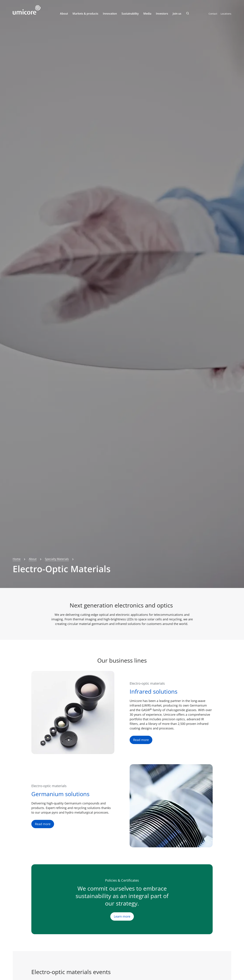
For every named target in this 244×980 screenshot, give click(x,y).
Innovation (110, 14)
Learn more (122, 916)
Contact (213, 14)
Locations (226, 14)
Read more (141, 740)
